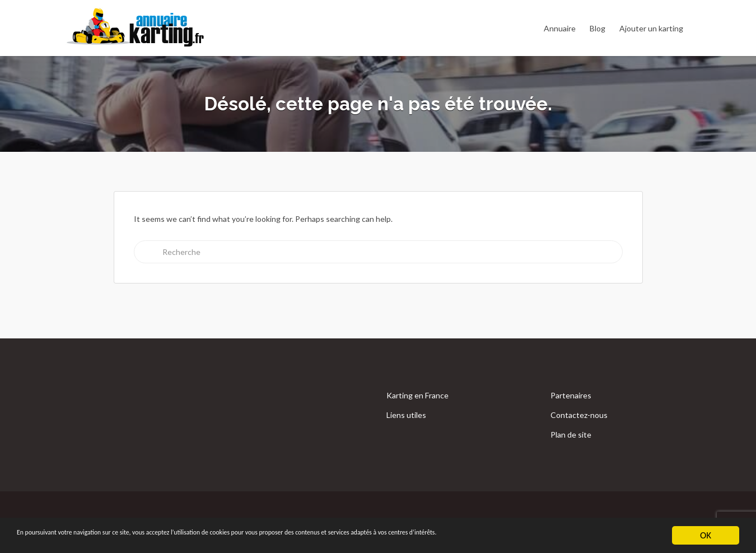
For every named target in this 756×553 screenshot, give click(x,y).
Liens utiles (406, 415)
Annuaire (560, 28)
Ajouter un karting (651, 28)
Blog (598, 28)
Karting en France (417, 395)
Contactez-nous (579, 415)
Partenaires (571, 395)
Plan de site (571, 434)
